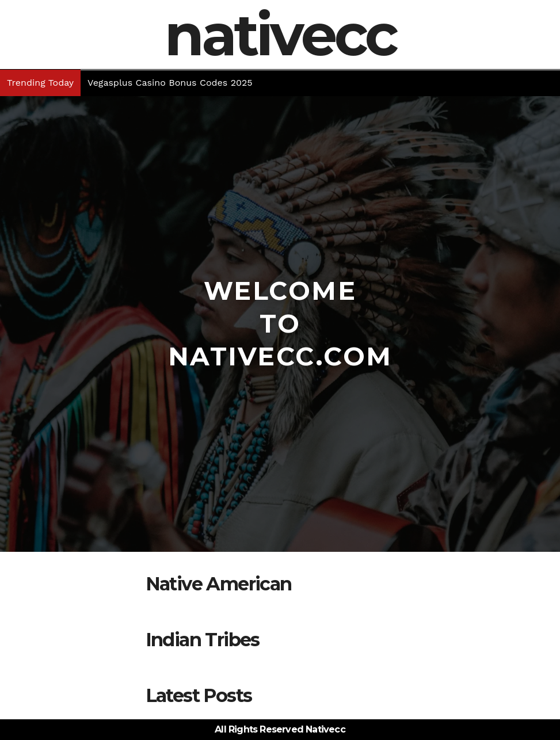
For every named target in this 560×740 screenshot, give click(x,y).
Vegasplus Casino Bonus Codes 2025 (170, 83)
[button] (552, 83)
